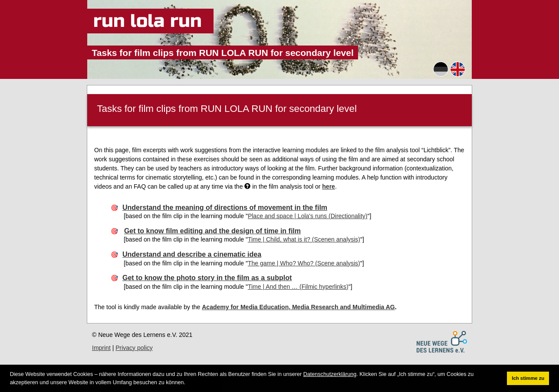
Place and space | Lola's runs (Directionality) (308, 216)
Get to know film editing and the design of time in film (212, 231)
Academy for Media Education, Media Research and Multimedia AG (298, 307)
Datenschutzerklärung (330, 374)
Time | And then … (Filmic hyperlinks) (298, 287)
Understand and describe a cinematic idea (192, 254)
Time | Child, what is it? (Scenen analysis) (304, 239)
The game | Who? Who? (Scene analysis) (304, 263)
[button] (188, 383)
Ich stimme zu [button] (528, 378)
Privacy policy (134, 348)
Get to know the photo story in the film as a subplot (207, 278)
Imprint (101, 348)
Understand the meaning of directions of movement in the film (225, 207)
